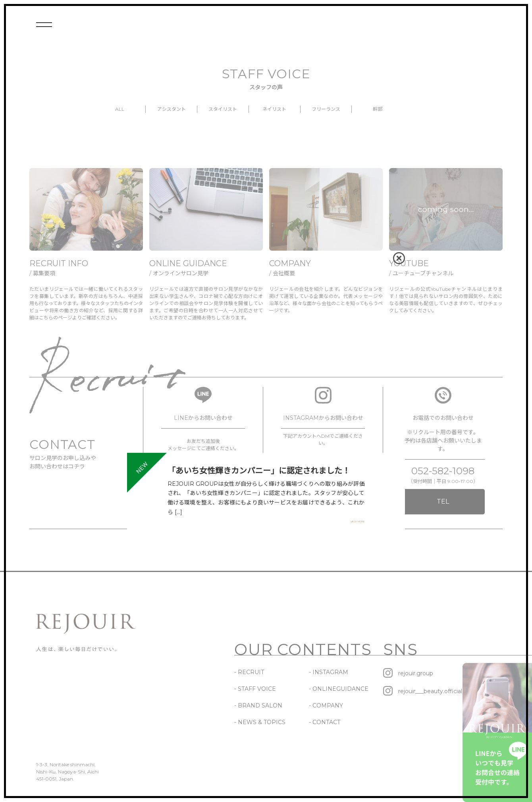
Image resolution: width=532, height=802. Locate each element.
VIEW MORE (358, 522)
